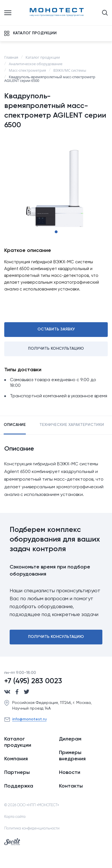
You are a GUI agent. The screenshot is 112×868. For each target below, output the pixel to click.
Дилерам (70, 739)
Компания (16, 759)
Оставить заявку (56, 329)
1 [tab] (56, 232)
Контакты (71, 786)
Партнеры (17, 773)
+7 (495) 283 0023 (33, 681)
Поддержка (19, 786)
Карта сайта (15, 817)
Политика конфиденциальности (32, 828)
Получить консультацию (56, 349)
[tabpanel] (56, 188)
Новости (70, 773)
